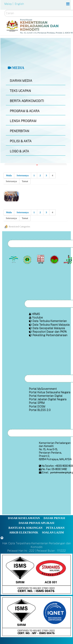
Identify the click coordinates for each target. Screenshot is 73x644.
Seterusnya (22, 175)
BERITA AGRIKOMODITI (27, 101)
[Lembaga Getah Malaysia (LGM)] (28, 259)
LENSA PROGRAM (23, 121)
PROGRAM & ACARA (25, 111)
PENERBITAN (19, 131)
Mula (9, 175)
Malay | (9, 4)
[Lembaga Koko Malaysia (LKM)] (55, 259)
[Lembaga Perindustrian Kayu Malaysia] (41, 259)
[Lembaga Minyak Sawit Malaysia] (14, 259)
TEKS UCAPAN (20, 91)
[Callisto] (36, 574)
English (19, 4)
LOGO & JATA (19, 151)
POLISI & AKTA (21, 141)
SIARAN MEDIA (21, 81)
